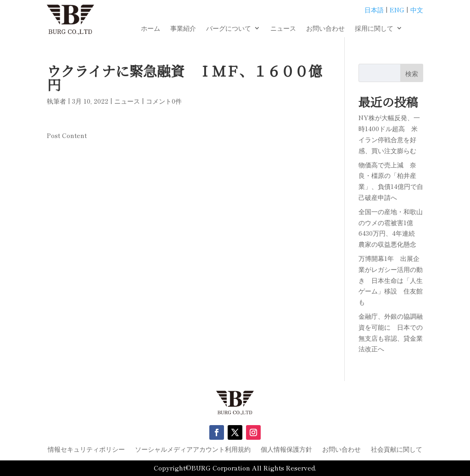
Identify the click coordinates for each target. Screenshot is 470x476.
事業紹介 (183, 29)
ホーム (151, 29)
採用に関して (374, 29)
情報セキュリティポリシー (86, 450)
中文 (417, 10)
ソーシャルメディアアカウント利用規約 (193, 450)
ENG (397, 10)
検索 (412, 73)
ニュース (283, 29)
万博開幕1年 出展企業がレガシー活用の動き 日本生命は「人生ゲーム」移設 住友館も (391, 280)
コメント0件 (164, 101)
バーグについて (229, 29)
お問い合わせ (325, 29)
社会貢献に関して (397, 450)
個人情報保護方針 (286, 450)
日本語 (374, 10)
